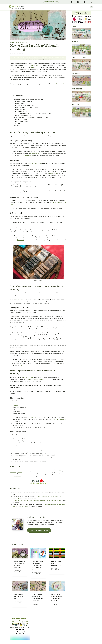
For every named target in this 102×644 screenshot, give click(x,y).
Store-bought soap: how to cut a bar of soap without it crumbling (32, 117)
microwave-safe (32, 417)
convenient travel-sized (57, 84)
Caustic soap (20, 103)
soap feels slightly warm (59, 419)
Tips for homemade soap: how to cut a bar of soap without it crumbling (34, 113)
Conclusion (17, 123)
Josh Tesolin (55, 568)
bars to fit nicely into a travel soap (39, 379)
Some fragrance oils (22, 111)
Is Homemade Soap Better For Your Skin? (20, 596)
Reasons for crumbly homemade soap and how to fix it (29, 99)
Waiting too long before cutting (25, 101)
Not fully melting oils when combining (27, 107)
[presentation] (20, 553)
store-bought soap (28, 377)
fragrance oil (21, 240)
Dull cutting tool (21, 109)
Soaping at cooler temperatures (25, 105)
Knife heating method (22, 122)
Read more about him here (39, 530)
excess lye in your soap (34, 163)
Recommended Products (51, 2)
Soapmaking (23, 43)
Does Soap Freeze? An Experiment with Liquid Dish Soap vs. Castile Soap (38, 566)
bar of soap (18, 476)
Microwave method (22, 119)
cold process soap (35, 154)
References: (17, 125)
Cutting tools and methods (24, 115)
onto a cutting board (30, 457)
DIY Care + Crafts (15, 43)
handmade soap (18, 299)
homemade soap (36, 68)
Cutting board (17, 405)
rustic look (24, 365)
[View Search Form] (92, 7)
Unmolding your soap (27, 156)
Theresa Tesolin (19, 570)
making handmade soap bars (33, 66)
